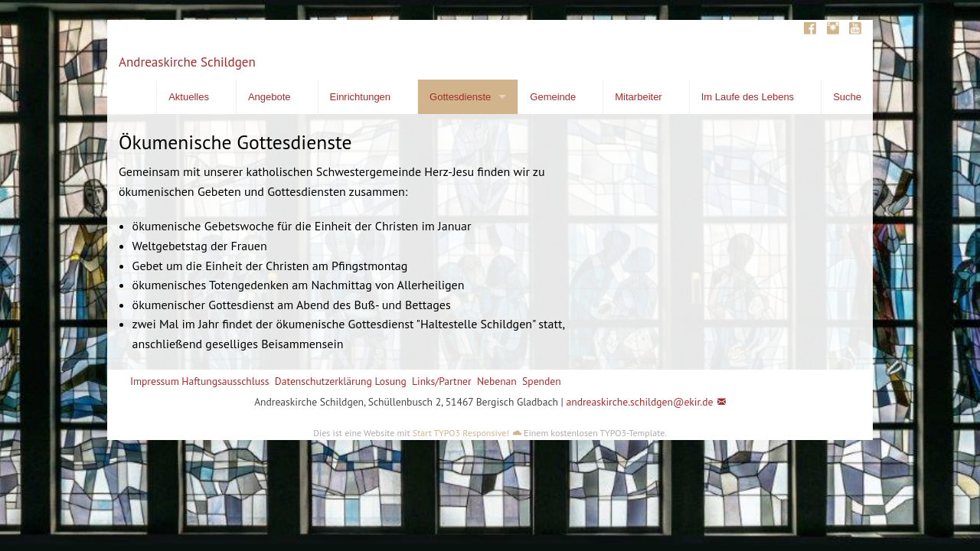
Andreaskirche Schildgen (187, 62)
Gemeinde (553, 97)
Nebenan (497, 381)
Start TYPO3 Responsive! (461, 433)
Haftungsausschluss (225, 381)
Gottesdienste (460, 97)
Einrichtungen (361, 97)
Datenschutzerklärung (323, 381)
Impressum (155, 381)
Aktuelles (189, 97)
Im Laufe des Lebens (748, 97)
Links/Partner (442, 381)
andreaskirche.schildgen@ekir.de (639, 402)
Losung (390, 381)
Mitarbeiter (638, 97)
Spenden (542, 381)
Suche (847, 97)
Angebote (269, 97)
